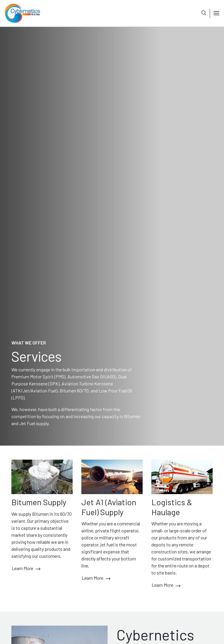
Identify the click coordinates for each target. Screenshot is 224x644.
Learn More (26, 569)
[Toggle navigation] (215, 13)
